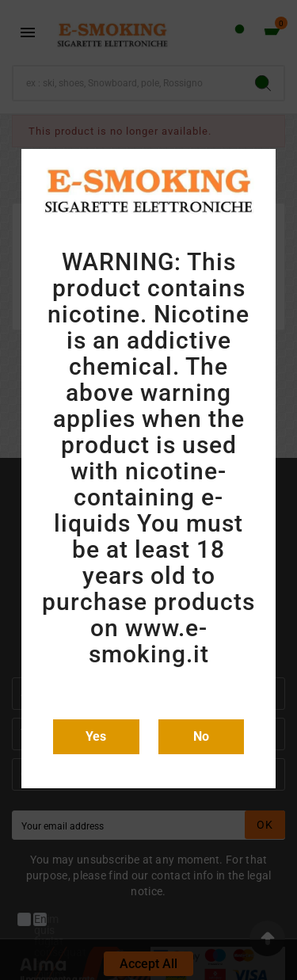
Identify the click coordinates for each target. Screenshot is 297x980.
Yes (96, 736)
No (201, 736)
